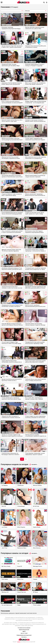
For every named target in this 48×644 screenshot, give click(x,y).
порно (19, 642)
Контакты (24, 637)
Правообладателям (24, 630)
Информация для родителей (24, 635)
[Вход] (47, 3)
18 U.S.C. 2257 (24, 633)
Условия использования (24, 628)
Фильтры (36, 11)
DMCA (24, 632)
